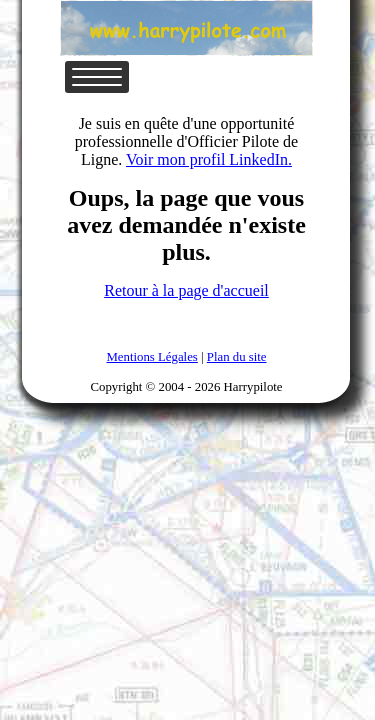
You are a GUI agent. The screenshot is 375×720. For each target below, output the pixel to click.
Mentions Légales (151, 357)
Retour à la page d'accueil (186, 290)
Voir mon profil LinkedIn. (209, 159)
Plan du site (237, 357)
